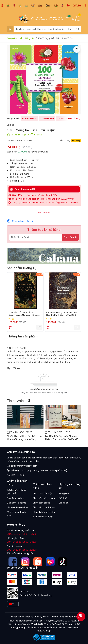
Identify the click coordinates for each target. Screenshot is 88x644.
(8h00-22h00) (22, 550)
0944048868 (18, 475)
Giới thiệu (63, 498)
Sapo (74, 617)
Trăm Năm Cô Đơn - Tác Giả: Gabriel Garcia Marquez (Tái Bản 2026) (24, 314)
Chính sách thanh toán (44, 507)
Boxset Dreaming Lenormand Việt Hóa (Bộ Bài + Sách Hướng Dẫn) (62, 314)
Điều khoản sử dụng (43, 517)
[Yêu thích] (77, 49)
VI (12, 604)
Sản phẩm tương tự (22, 268)
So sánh (36, 135)
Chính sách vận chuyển (44, 498)
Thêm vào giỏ (10, 327)
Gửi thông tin (70, 237)
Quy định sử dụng (16, 498)
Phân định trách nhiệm (44, 512)
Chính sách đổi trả (42, 503)
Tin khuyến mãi (18, 401)
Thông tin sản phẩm (18, 135)
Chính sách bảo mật (42, 494)
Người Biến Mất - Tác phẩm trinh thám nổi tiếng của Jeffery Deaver (25, 438)
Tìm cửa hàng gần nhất (21, 221)
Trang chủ (12, 38)
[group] (44, 79)
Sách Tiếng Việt (27, 38)
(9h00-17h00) (22, 534)
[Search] (48, 29)
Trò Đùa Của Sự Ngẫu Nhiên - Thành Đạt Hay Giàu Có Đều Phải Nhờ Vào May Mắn (63, 438)
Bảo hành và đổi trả (16, 503)
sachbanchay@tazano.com (24, 466)
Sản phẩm (64, 503)
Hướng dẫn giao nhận (17, 507)
